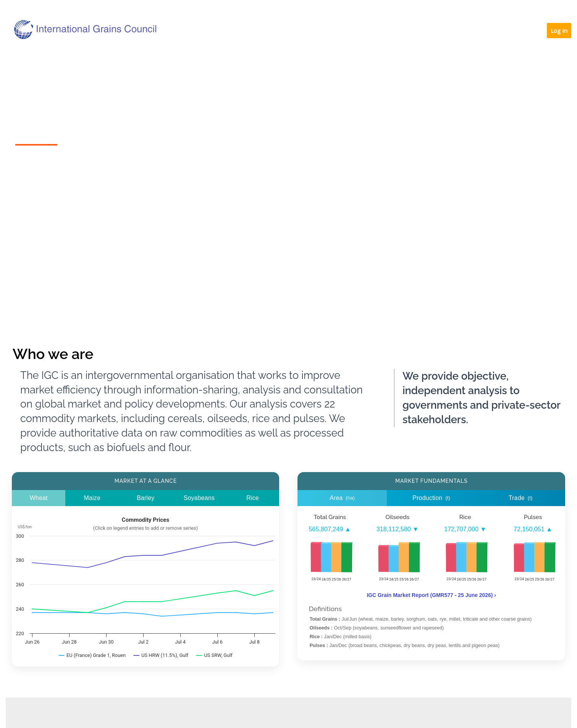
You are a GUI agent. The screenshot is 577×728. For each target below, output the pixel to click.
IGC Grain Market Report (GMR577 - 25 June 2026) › (431, 595)
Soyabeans (199, 498)
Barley (145, 498)
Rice (253, 498)
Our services (305, 59)
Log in (559, 31)
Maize (92, 498)
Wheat (39, 498)
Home (36, 59)
